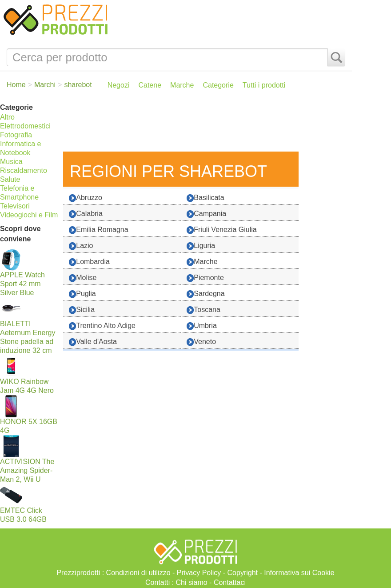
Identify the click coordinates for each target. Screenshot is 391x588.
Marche (182, 85)
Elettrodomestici (25, 126)
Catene (150, 85)
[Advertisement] (205, 125)
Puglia (82, 294)
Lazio (81, 246)
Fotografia (16, 135)
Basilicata (205, 198)
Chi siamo (192, 582)
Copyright (243, 573)
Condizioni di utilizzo (138, 573)
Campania (206, 214)
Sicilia (82, 310)
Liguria (201, 246)
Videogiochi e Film (29, 215)
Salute (10, 179)
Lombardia (89, 262)
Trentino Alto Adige (102, 326)
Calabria (86, 214)
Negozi (119, 85)
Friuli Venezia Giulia (221, 230)
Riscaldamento (24, 170)
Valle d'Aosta (93, 342)
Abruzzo (86, 198)
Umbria (202, 326)
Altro (7, 117)
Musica (11, 162)
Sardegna (205, 294)
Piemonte (205, 278)
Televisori (15, 206)
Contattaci (230, 582)
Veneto (201, 342)
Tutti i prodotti (264, 85)
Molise (83, 278)
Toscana (203, 310)
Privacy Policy (199, 573)
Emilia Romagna (98, 230)
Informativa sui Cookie (299, 573)
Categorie (218, 85)
